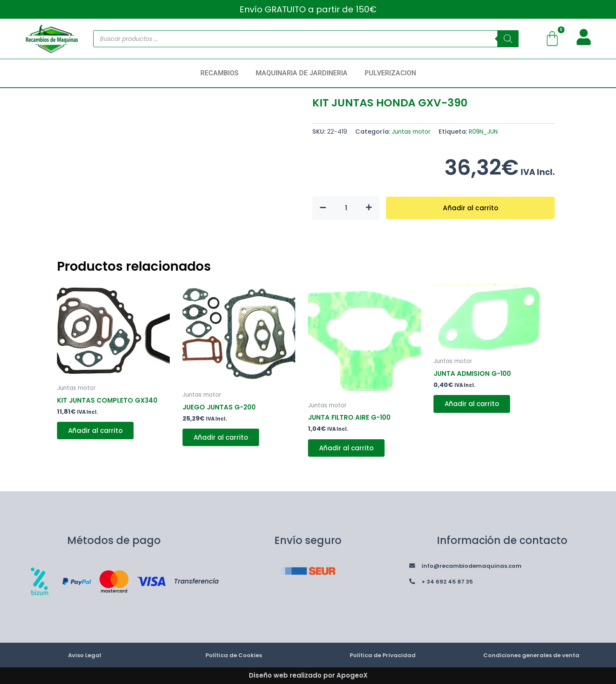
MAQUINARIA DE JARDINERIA (302, 73)
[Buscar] (508, 39)
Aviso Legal (85, 655)
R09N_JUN (488, 132)
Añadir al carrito (470, 208)
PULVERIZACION (390, 73)
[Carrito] (552, 39)
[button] (222, 73)
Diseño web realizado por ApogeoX (308, 675)
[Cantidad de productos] (346, 208)
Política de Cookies (234, 655)
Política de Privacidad (383, 655)
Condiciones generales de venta (532, 655)
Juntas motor (413, 132)
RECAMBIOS (220, 73)
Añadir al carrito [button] (98, 433)
